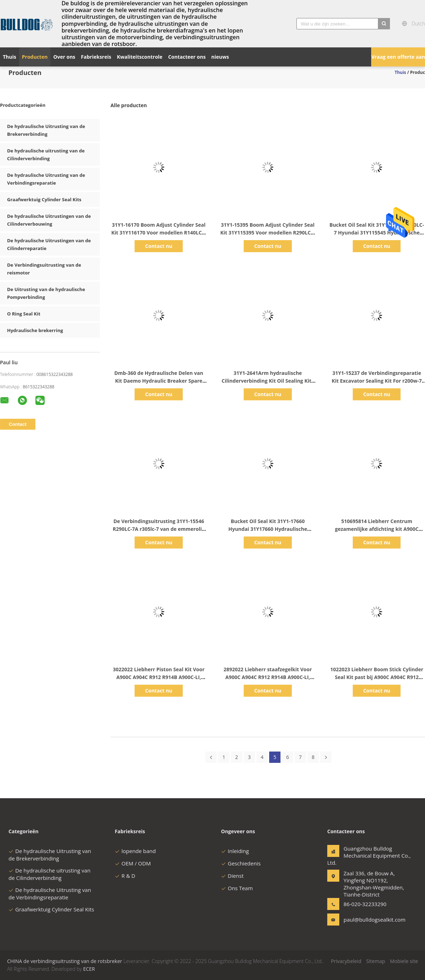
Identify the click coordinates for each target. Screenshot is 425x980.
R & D (125, 876)
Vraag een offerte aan (398, 57)
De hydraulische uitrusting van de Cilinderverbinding (49, 874)
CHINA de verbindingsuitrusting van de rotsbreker (65, 961)
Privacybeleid (346, 961)
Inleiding (235, 851)
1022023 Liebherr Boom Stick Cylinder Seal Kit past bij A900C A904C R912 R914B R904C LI (377, 677)
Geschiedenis (241, 863)
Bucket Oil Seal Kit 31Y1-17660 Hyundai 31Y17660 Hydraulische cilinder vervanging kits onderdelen (268, 529)
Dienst (232, 876)
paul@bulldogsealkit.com (366, 920)
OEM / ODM (133, 863)
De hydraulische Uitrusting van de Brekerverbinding (50, 855)
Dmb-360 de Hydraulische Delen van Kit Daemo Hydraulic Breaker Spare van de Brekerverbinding (159, 381)
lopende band (135, 851)
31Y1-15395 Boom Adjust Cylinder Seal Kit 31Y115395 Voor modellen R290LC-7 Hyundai (268, 233)
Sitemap (376, 961)
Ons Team (237, 888)
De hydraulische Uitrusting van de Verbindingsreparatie (50, 894)
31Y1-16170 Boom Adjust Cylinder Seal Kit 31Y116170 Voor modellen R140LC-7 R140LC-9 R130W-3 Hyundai (159, 233)
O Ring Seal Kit (24, 314)
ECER (89, 969)
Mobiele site (404, 961)
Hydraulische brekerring (35, 330)
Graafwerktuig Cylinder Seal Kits (44, 199)
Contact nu (159, 246)
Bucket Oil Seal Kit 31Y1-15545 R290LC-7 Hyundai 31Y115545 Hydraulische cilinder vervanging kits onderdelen (377, 233)
